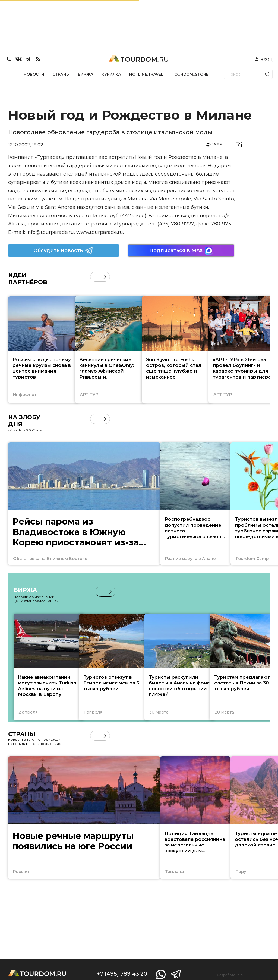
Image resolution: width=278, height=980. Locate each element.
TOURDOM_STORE (190, 74)
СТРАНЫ (61, 74)
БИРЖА (86, 74)
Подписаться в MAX (181, 251)
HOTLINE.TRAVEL (146, 74)
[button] (105, 277)
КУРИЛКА (111, 74)
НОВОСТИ (34, 74)
